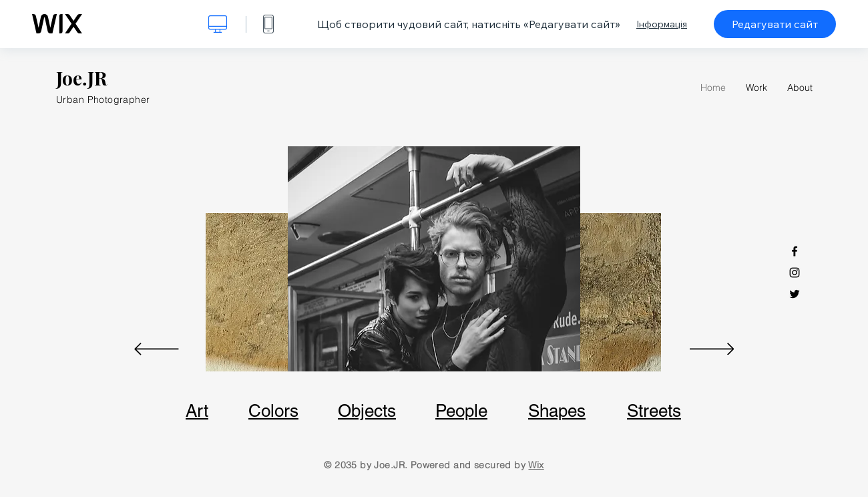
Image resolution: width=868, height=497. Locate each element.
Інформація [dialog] (662, 24)
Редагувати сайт (775, 24)
